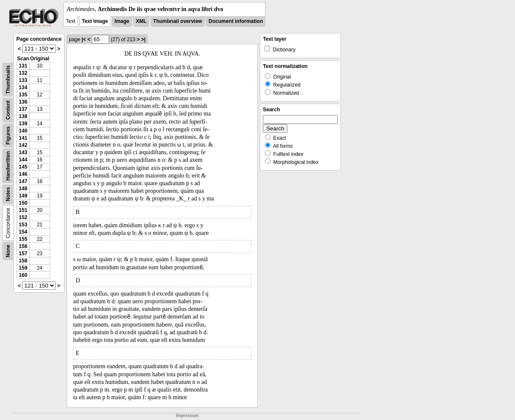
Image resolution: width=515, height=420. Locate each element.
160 (23, 275)
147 (23, 181)
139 (23, 124)
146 (23, 174)
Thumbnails (8, 80)
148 (23, 189)
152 (23, 217)
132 (23, 73)
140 (23, 131)
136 (23, 102)
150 (23, 203)
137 (23, 109)
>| (143, 39)
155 (23, 239)
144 (23, 160)
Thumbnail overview (178, 21)
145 (23, 167)
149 (23, 196)
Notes (8, 194)
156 (23, 246)
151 (23, 210)
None (8, 251)
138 (23, 116)
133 (23, 80)
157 (23, 254)
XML (141, 21)
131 (23, 66)
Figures (8, 135)
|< (84, 39)
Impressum (187, 416)
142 (23, 145)
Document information (236, 21)
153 (23, 225)
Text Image (95, 21)
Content (8, 110)
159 (23, 268)
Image (122, 21)
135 (23, 95)
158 (23, 261)
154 (23, 232)
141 (23, 138)
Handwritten (8, 166)
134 (23, 87)
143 (23, 152)
